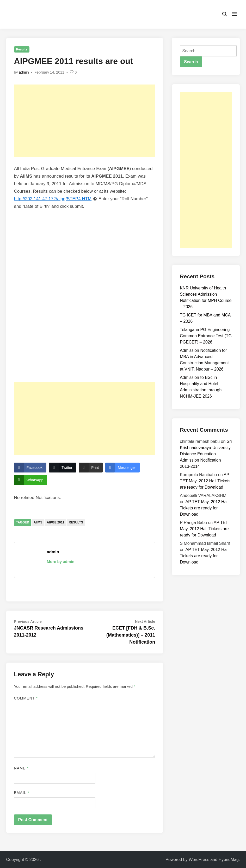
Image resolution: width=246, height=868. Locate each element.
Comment (26, 698)
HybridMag (229, 860)
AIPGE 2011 (55, 522)
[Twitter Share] (63, 468)
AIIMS (38, 522)
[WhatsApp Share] (31, 480)
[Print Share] (91, 468)
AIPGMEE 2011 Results (82, 296)
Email (22, 793)
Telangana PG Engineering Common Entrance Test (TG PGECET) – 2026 (206, 336)
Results (21, 49)
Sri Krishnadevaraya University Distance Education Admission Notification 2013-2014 (206, 454)
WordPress (199, 860)
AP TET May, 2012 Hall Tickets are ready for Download (205, 481)
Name (21, 768)
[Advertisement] (85, 121)
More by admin (61, 562)
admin (24, 72)
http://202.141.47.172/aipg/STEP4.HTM (53, 199)
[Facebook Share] (30, 468)
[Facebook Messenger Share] (122, 468)
